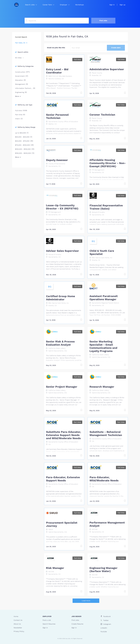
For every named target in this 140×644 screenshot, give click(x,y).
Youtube (104, 632)
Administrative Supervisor (107, 69)
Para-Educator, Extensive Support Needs (63, 479)
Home (16, 616)
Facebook (107, 616)
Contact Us (18, 620)
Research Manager (102, 387)
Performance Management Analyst (107, 524)
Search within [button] (23, 52)
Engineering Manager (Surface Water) (103, 570)
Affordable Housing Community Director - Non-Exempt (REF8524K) (108, 163)
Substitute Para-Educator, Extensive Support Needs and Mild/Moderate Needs (64, 435)
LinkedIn (104, 628)
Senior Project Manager (62, 387)
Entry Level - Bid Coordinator (57, 71)
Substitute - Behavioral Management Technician (106, 433)
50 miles (19, 58)
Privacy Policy (19, 631)
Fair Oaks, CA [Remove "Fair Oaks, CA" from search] (20, 43)
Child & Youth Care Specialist (102, 252)
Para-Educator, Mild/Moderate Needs (104, 479)
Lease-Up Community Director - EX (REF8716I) (62, 207)
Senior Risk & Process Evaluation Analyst (60, 343)
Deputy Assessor (57, 160)
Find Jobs (103, 21)
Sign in (112, 5)
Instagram (107, 624)
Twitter (106, 620)
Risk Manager (55, 568)
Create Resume (77, 624)
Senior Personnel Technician (57, 116)
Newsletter (18, 628)
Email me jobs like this (56, 48)
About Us (17, 624)
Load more (86, 601)
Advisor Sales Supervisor (62, 251)
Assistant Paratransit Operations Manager (104, 298)
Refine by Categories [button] (25, 66)
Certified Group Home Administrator (61, 298)
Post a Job (47, 620)
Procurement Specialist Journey (62, 524)
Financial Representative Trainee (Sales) (106, 207)
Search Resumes (49, 624)
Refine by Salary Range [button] (26, 127)
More (17, 96)
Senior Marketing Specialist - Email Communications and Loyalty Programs (103, 346)
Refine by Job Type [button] (25, 105)
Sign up (122, 5)
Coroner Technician (102, 115)
